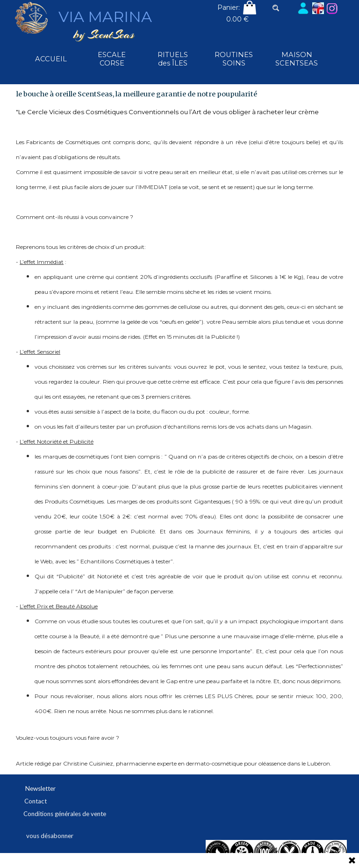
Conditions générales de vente (65, 814)
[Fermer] (352, 861)
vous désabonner (50, 836)
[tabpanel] (179, 437)
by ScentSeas (104, 34)
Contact (36, 801)
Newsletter (40, 788)
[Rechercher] (283, 8)
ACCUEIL (51, 59)
